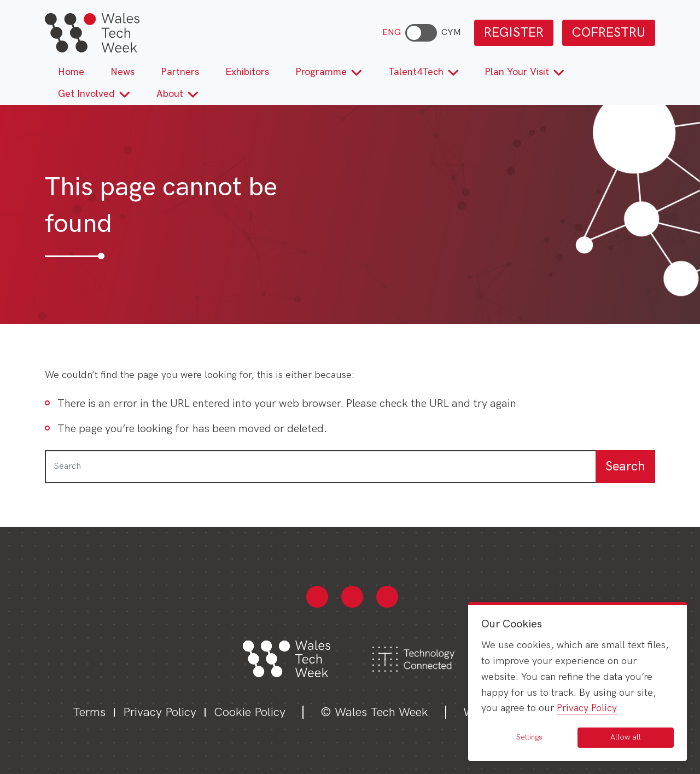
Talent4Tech (424, 72)
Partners (180, 72)
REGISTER (514, 33)
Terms (89, 712)
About (177, 94)
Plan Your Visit (524, 72)
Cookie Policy (250, 712)
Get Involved (94, 94)
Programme (329, 72)
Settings (529, 737)
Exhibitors (247, 72)
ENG (392, 33)
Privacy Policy (160, 712)
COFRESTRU (609, 33)
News (122, 72)
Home (71, 72)
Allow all (626, 737)
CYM (451, 33)
